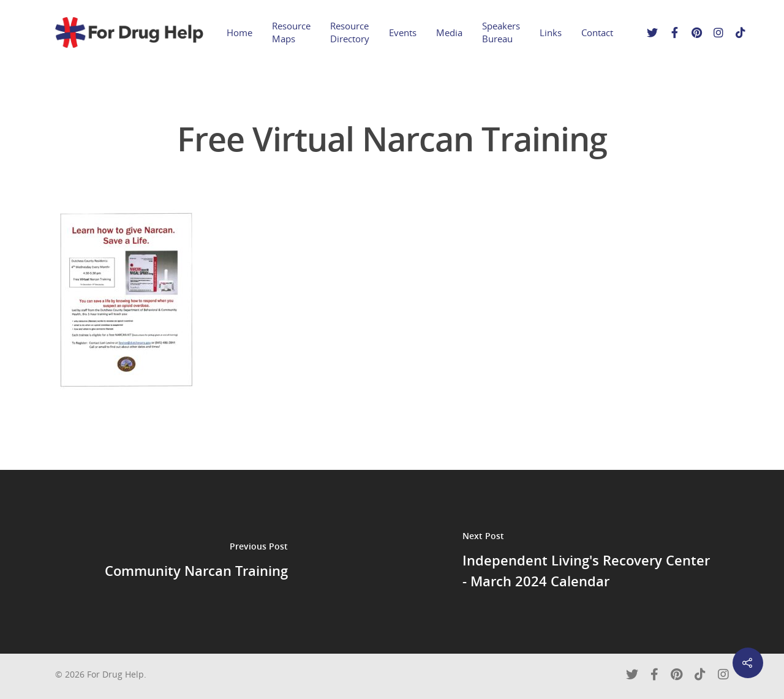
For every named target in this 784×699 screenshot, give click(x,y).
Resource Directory (350, 32)
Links (551, 32)
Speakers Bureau (501, 32)
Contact (597, 32)
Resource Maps (291, 32)
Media (449, 32)
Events (403, 32)
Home (239, 32)
